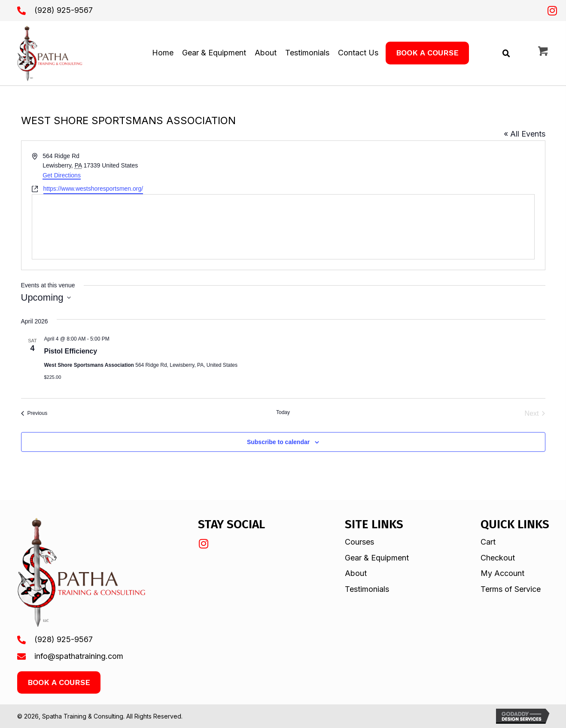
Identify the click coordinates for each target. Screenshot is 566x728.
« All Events (525, 134)
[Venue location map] (283, 227)
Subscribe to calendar (278, 442)
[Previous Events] (34, 414)
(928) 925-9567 (64, 10)
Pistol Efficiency (71, 351)
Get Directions (62, 175)
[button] (552, 11)
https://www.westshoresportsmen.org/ (93, 189)
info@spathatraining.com (79, 656)
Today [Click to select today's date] (283, 412)
